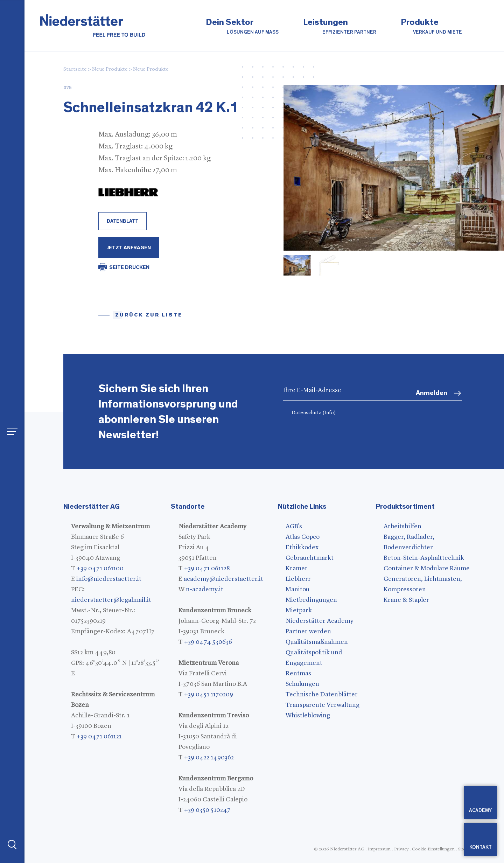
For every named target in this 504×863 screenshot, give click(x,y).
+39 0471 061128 (207, 569)
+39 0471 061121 (99, 737)
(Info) (329, 413)
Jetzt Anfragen (129, 248)
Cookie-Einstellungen (433, 849)
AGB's (294, 527)
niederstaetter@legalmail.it (111, 600)
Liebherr (298, 579)
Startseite (75, 69)
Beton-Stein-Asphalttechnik (424, 558)
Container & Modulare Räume (427, 569)
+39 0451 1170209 (209, 695)
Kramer (297, 569)
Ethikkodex (302, 548)
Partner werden (308, 632)
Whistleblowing (308, 716)
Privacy (401, 849)
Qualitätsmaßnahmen (317, 642)
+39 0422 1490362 (209, 758)
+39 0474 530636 (208, 642)
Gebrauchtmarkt (310, 558)
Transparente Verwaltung (323, 705)
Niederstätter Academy (320, 621)
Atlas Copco (303, 537)
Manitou (297, 590)
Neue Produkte (110, 69)
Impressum (379, 849)
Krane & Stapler (406, 600)
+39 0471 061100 (100, 569)
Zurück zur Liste (149, 315)
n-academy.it (205, 590)
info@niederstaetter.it (109, 579)
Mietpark (299, 611)
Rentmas (298, 674)
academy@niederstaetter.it (223, 579)
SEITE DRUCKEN (129, 267)
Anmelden (432, 393)
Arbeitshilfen (402, 527)
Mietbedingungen (311, 600)
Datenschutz (314, 413)
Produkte (431, 27)
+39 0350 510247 (207, 810)
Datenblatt (122, 221)
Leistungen (340, 27)
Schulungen (302, 684)
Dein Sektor (242, 27)
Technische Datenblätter (322, 695)
